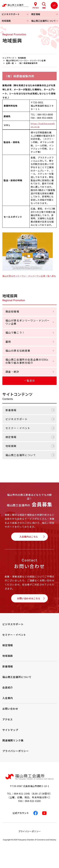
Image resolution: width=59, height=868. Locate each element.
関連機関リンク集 (13, 746)
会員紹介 (8, 693)
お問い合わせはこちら (29, 603)
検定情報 (11, 441)
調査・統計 (12, 376)
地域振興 (11, 450)
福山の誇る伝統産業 (18, 355)
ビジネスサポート (17, 423)
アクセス (8, 725)
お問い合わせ (10, 714)
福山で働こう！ (15, 337)
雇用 (8, 346)
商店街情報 (12, 316)
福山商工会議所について (21, 459)
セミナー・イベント (18, 432)
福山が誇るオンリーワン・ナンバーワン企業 (28, 326)
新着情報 (11, 414)
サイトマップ (10, 735)
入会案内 (8, 704)
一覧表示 (29, 385)
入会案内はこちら (28, 541)
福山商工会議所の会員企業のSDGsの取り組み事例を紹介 (27, 365)
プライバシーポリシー (16, 756)
